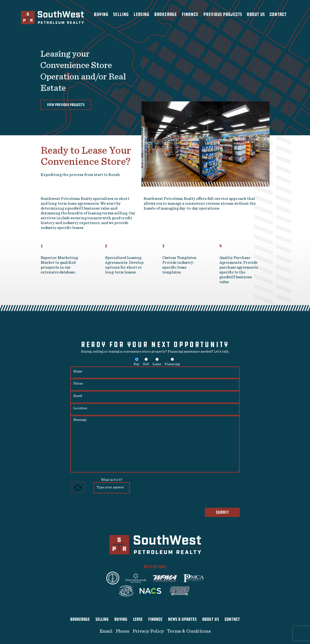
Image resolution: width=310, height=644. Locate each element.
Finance (190, 14)
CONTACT (232, 619)
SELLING (102, 619)
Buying (101, 14)
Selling (121, 14)
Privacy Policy (148, 631)
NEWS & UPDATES (182, 619)
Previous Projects (223, 14)
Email (106, 631)
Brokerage (165, 14)
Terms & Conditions (189, 631)
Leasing (141, 14)
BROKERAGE (80, 619)
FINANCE (155, 619)
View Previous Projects (66, 105)
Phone (123, 631)
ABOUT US (211, 619)
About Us (256, 14)
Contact (278, 14)
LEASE (138, 619)
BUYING (121, 619)
